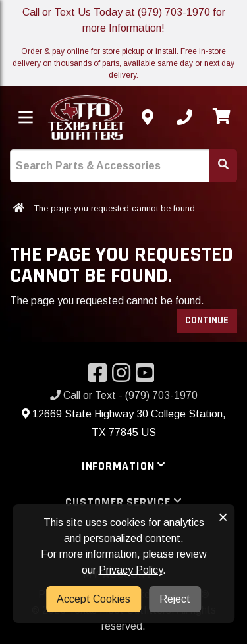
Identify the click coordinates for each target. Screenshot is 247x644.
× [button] (223, 517)
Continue (207, 320)
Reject (175, 599)
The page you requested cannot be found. (115, 208)
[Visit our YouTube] (148, 377)
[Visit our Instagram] (124, 377)
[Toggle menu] (26, 117)
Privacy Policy (131, 570)
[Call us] (184, 117)
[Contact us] (148, 117)
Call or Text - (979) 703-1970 (124, 395)
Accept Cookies (94, 599)
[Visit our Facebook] (100, 377)
